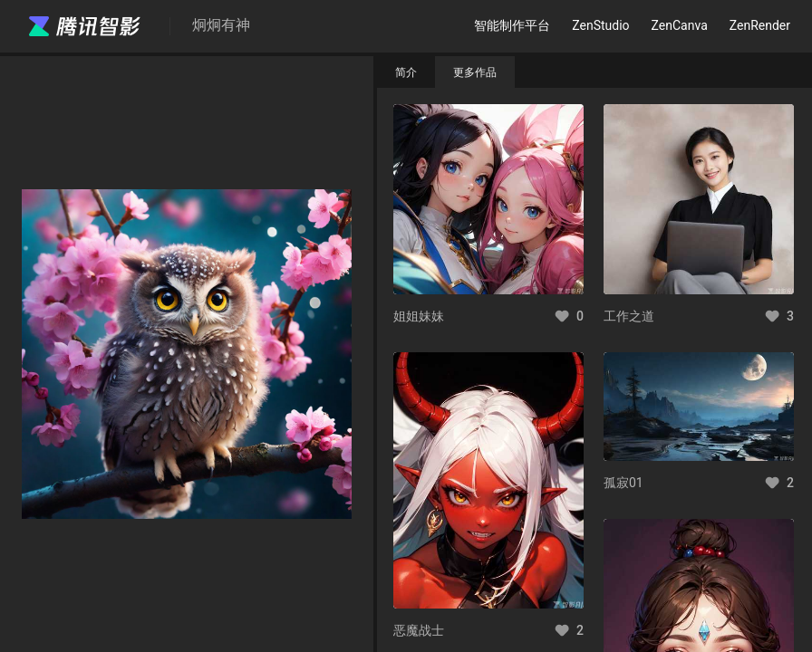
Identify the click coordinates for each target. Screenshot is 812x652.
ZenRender (760, 25)
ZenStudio (600, 25)
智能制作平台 (512, 25)
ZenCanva (680, 25)
